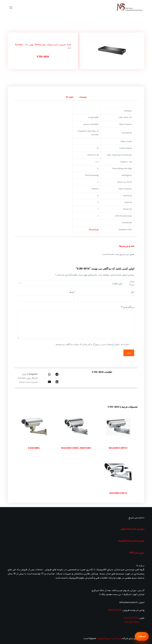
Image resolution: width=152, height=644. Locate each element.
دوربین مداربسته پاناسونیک (131, 541)
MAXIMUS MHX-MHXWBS (76, 448)
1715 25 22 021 (131, 618)
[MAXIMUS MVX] (118, 472)
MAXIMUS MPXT (118, 448)
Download (94, 230)
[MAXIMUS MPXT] (118, 427)
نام (133, 292)
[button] (57, 374)
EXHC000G (34, 448)
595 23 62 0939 (115, 610)
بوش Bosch (40, 44)
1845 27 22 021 (132, 622)
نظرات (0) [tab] (69, 97)
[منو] (11, 7)
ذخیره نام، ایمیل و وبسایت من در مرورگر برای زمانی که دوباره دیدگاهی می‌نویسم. (92, 344)
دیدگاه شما (128, 307)
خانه (69, 44)
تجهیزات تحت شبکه (57, 44)
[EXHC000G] (34, 427)
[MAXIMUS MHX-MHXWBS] (76, 427)
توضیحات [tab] (83, 97)
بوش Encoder (24, 378)
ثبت (129, 353)
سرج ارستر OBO (137, 553)
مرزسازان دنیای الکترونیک (109, 638)
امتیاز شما (132, 283)
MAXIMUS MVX (118, 493)
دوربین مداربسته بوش (132, 529)
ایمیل (72, 292)
